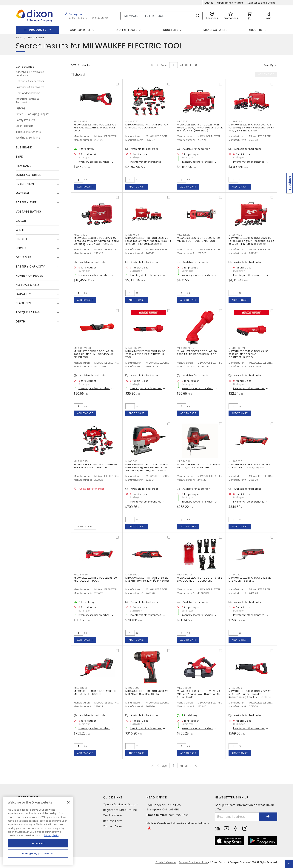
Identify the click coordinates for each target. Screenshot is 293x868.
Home (19, 37)
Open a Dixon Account (230, 3)
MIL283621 (80, 688)
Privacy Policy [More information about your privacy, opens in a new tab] (52, 835)
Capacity (23, 294)
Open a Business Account (121, 804)
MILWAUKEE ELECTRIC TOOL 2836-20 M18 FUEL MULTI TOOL (95, 579)
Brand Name (25, 184)
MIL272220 (235, 688)
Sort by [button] (269, 65)
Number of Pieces (29, 276)
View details (85, 527)
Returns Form (113, 821)
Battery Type (26, 202)
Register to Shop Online (261, 3)
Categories (25, 67)
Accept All (38, 843)
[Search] (161, 16)
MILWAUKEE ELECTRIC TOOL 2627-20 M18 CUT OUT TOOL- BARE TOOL (198, 239)
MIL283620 (81, 575)
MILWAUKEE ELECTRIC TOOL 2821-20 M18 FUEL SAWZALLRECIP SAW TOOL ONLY (95, 128)
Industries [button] (170, 30)
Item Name (23, 166)
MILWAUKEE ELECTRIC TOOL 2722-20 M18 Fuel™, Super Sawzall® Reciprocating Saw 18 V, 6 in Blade (250, 694)
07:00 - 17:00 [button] (76, 18)
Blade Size (24, 303)
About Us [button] (256, 30)
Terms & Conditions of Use (193, 862)
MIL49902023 (82, 348)
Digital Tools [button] (127, 30)
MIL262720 (184, 235)
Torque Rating (28, 312)
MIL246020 (132, 575)
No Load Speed (27, 285)
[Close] (68, 802)
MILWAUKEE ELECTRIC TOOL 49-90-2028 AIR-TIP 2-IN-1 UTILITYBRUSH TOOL (146, 354)
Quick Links (113, 797)
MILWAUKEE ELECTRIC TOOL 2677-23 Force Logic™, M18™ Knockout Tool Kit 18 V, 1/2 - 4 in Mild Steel (251, 128)
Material (23, 193)
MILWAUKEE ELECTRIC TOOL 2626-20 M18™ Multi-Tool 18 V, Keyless (250, 466)
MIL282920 (184, 688)
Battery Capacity (30, 266)
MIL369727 (132, 121)
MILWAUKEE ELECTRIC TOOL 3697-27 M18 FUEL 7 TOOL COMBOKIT (147, 126)
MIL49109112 (184, 575)
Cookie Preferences (166, 862)
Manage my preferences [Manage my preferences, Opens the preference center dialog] (38, 853)
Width (21, 230)
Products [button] (38, 30)
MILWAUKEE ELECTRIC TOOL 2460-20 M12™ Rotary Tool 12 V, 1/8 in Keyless (147, 579)
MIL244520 (184, 461)
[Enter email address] (237, 817)
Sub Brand (24, 147)
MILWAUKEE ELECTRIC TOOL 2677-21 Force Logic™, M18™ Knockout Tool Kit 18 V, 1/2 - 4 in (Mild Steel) (200, 128)
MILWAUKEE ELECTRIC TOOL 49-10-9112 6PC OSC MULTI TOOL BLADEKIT (200, 579)
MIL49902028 (134, 348)
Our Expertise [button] (80, 30)
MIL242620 (235, 575)
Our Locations (113, 815)
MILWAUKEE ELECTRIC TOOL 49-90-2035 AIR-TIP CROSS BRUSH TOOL (198, 353)
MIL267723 (235, 121)
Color (21, 221)
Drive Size (23, 257)
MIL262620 (235, 461)
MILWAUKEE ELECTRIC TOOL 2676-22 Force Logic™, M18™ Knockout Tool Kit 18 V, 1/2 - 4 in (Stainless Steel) (251, 241)
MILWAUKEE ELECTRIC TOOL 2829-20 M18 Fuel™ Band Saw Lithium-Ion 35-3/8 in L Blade (199, 694)
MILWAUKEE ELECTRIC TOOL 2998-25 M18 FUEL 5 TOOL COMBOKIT (95, 466)
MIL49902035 (185, 348)
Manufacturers (215, 30)
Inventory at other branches (94, 162)
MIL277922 (81, 235)
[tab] (38, 67)
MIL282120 (80, 121)
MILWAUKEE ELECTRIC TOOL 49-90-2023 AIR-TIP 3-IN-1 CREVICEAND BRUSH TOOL (94, 354)
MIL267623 (132, 235)
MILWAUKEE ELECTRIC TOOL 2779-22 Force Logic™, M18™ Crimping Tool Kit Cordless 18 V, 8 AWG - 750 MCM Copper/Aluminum (97, 242)
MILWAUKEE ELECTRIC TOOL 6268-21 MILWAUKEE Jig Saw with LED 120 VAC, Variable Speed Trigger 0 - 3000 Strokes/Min (148, 469)
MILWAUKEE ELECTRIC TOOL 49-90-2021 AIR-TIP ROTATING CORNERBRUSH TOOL (249, 354)
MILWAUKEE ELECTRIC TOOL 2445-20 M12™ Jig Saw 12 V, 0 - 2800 (198, 466)
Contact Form (112, 826)
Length (21, 239)
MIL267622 (235, 235)
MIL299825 (81, 461)
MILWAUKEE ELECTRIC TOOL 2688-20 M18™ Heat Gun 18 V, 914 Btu (147, 693)
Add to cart (85, 187)
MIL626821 (132, 461)
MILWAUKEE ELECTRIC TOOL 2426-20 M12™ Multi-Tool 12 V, (250, 579)
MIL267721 (183, 121)
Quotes (209, 3)
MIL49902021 (237, 348)
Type (19, 157)
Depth (20, 321)
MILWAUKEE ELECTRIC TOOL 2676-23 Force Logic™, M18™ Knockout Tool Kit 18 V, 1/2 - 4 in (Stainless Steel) (148, 241)
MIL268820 (132, 688)
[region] (38, 831)
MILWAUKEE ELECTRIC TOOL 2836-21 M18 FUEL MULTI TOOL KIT (95, 693)
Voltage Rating (28, 212)
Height (21, 248)
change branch (100, 18)
